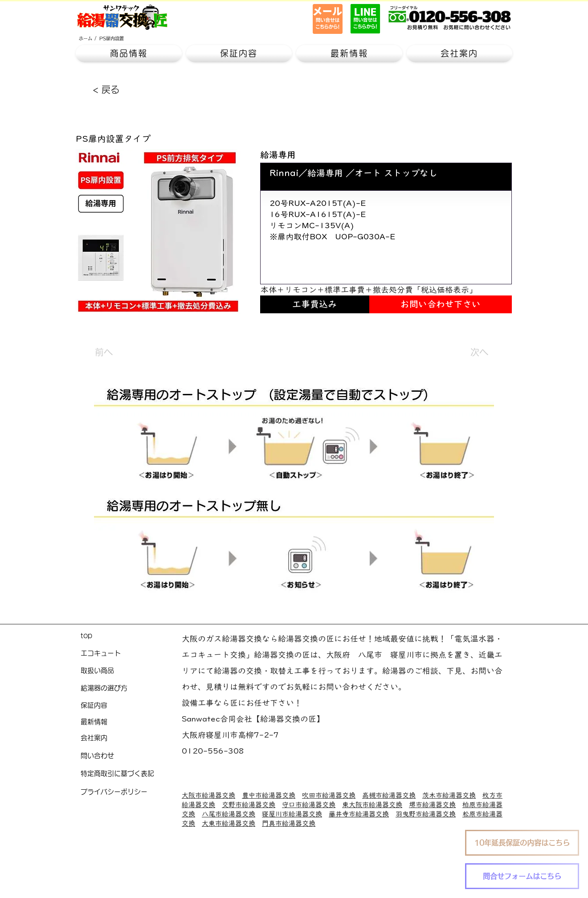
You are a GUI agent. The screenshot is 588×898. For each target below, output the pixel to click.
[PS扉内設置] (112, 38)
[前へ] (124, 352)
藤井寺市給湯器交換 (359, 814)
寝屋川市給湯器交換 (292, 814)
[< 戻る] (122, 90)
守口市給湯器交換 (309, 805)
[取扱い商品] (131, 671)
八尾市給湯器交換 (229, 814)
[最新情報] (131, 722)
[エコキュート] (131, 654)
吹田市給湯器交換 (329, 795)
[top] (131, 636)
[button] (129, 54)
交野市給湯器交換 (249, 805)
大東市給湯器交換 (229, 823)
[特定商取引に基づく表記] (131, 774)
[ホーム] (86, 38)
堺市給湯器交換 (432, 805)
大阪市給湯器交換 (208, 795)
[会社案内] (131, 738)
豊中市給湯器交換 (269, 795)
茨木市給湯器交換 (449, 795)
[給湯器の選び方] (131, 688)
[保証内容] (131, 706)
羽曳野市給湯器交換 (426, 814)
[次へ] (466, 352)
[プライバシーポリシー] (131, 792)
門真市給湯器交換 (289, 823)
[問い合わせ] (131, 756)
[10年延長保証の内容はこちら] (522, 843)
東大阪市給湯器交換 (372, 805)
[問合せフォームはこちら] (522, 876)
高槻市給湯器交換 (389, 795)
